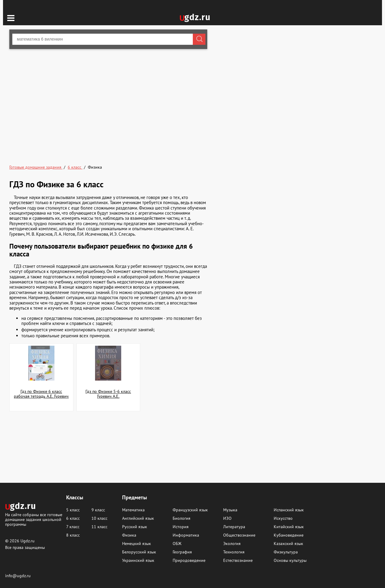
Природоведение (189, 560)
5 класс (73, 510)
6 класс (73, 518)
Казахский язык (288, 544)
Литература (234, 527)
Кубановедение (289, 535)
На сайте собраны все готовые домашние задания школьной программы (34, 519)
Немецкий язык (137, 544)
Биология (182, 518)
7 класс (73, 527)
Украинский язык (138, 560)
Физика (129, 535)
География (182, 552)
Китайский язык (289, 527)
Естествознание (238, 560)
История (181, 527)
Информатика (186, 535)
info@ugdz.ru (18, 576)
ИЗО (227, 518)
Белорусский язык (139, 552)
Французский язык (190, 510)
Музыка (230, 510)
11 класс (99, 527)
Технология (234, 552)
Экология (232, 544)
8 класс (73, 535)
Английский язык (138, 518)
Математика (133, 510)
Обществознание (239, 535)
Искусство (283, 518)
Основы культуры (290, 560)
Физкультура (286, 552)
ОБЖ (177, 544)
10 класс (99, 518)
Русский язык (135, 527)
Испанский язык (289, 510)
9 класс (98, 510)
